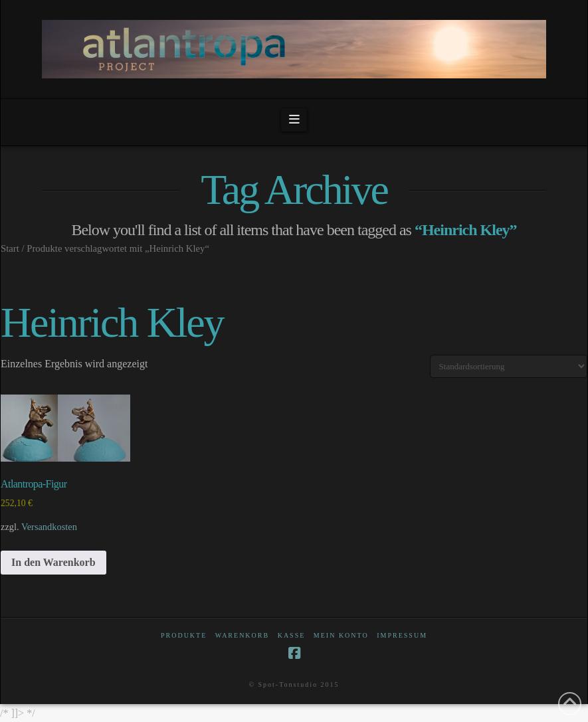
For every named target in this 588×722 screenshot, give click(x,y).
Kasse (292, 635)
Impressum (402, 635)
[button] (294, 120)
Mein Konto (341, 635)
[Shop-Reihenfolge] (509, 366)
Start (10, 248)
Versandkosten (49, 527)
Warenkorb (242, 635)
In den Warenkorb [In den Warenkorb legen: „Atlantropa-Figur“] (53, 562)
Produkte (184, 635)
